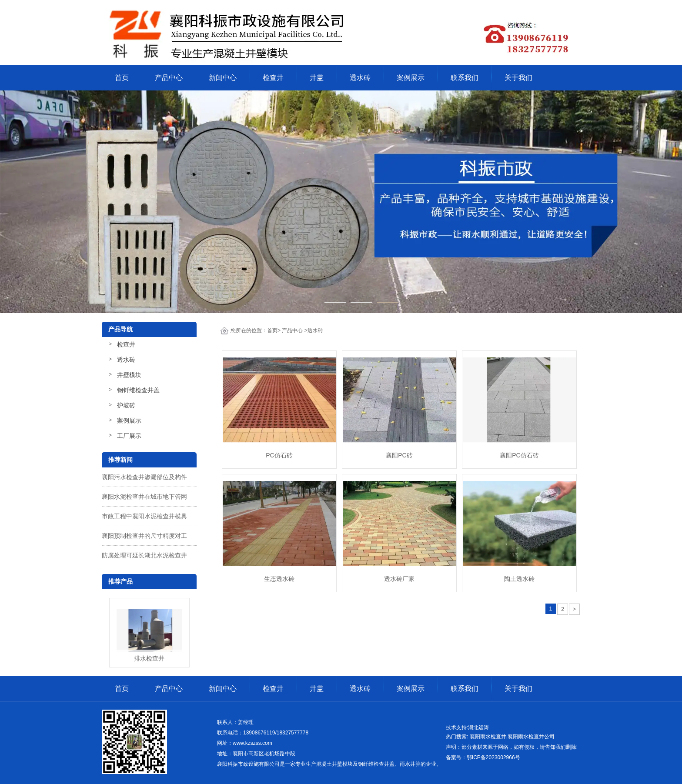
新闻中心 (223, 78)
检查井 (273, 78)
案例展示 (411, 78)
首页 (122, 78)
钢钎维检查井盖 (138, 390)
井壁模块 (129, 375)
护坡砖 (126, 405)
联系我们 (465, 78)
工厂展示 (129, 436)
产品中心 (169, 78)
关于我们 (518, 78)
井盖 (317, 78)
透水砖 (360, 78)
